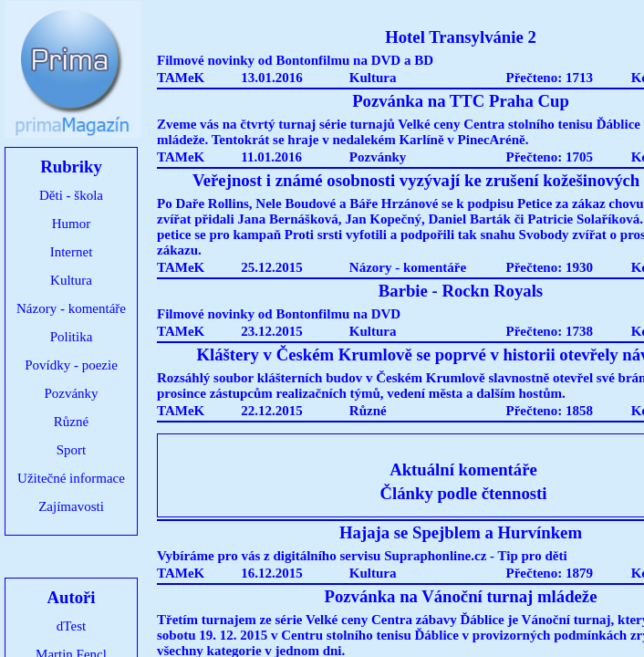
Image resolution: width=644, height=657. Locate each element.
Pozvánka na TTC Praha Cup (461, 101)
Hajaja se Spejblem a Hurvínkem (461, 532)
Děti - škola (71, 195)
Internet (72, 252)
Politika (72, 337)
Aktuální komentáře (463, 469)
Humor (72, 224)
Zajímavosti (71, 506)
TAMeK (181, 78)
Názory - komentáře (71, 308)
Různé (71, 422)
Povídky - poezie (71, 365)
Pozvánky (71, 393)
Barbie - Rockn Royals (461, 291)
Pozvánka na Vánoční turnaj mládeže (461, 596)
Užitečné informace (71, 478)
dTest (71, 626)
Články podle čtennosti (464, 493)
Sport (72, 450)
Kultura (71, 280)
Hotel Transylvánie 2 (461, 37)
